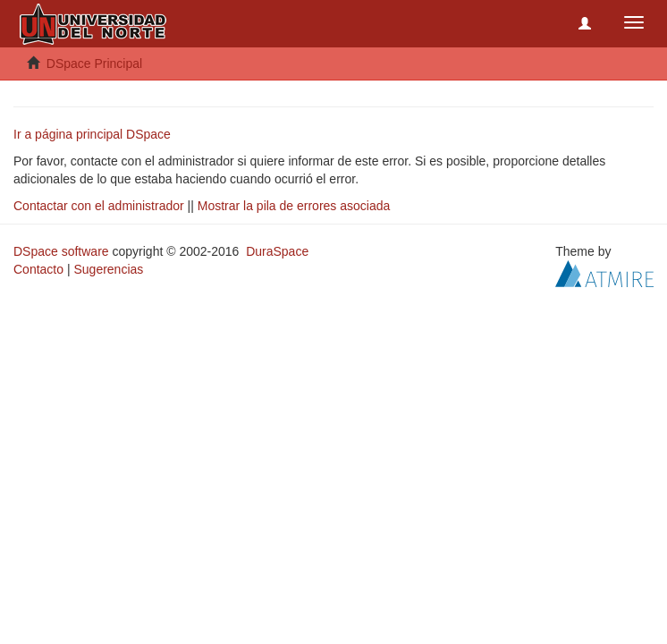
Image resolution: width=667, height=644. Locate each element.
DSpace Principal (94, 64)
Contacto (38, 269)
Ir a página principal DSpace (92, 134)
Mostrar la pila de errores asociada (294, 206)
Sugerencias (108, 269)
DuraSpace (277, 251)
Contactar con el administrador (99, 206)
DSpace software (61, 251)
